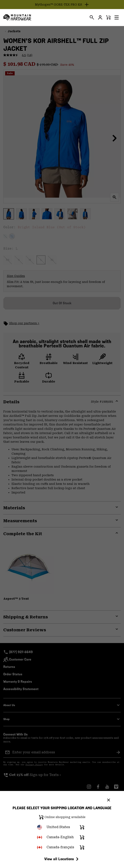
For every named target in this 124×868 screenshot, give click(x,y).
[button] (117, 17)
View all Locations (62, 859)
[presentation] (92, 17)
